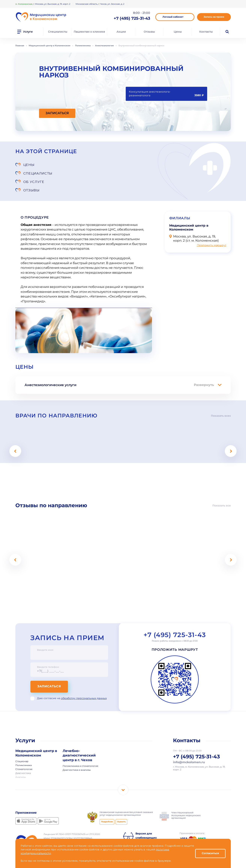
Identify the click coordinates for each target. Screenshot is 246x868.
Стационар (22, 745)
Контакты (206, 32)
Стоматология (24, 753)
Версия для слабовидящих (146, 819)
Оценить (121, 805)
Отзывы (149, 32)
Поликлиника (24, 749)
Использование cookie (56, 837)
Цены (178, 32)
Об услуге (34, 173)
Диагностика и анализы (77, 753)
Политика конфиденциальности (61, 833)
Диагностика (23, 757)
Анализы (21, 760)
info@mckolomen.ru (189, 746)
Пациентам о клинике (89, 32)
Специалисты (58, 32)
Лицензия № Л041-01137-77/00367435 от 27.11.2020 (72, 817)
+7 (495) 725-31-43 (175, 618)
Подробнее (107, 805)
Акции (121, 32)
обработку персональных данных (84, 681)
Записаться (50, 670)
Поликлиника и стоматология (80, 749)
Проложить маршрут (212, 228)
